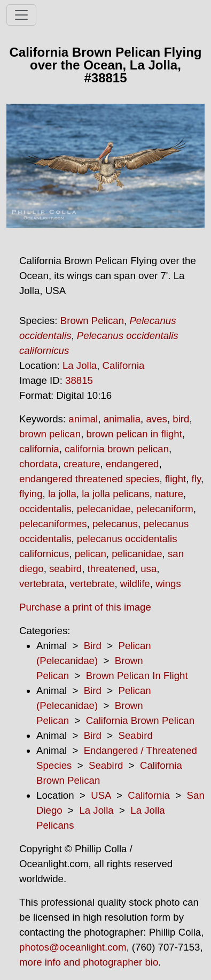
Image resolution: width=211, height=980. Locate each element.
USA (101, 795)
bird (181, 419)
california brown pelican (117, 449)
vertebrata (42, 584)
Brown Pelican (92, 321)
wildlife (135, 584)
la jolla (62, 494)
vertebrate (92, 584)
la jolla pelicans (116, 494)
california (39, 449)
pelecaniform (165, 509)
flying (31, 494)
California (124, 365)
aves (156, 419)
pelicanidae (137, 554)
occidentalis (45, 509)
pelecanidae (104, 509)
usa (149, 569)
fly (196, 479)
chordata (39, 464)
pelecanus (115, 524)
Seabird (135, 735)
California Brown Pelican (140, 720)
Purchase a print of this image (85, 607)
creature (82, 464)
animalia (122, 419)
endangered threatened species (89, 479)
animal (83, 419)
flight (175, 479)
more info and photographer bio (89, 962)
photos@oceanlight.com (73, 947)
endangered (132, 464)
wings (168, 584)
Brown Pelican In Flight (137, 676)
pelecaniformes (53, 524)
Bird (93, 646)
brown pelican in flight (134, 434)
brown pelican (50, 434)
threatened (111, 569)
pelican (91, 554)
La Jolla (80, 365)
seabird (65, 569)
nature (169, 494)
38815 (79, 380)
